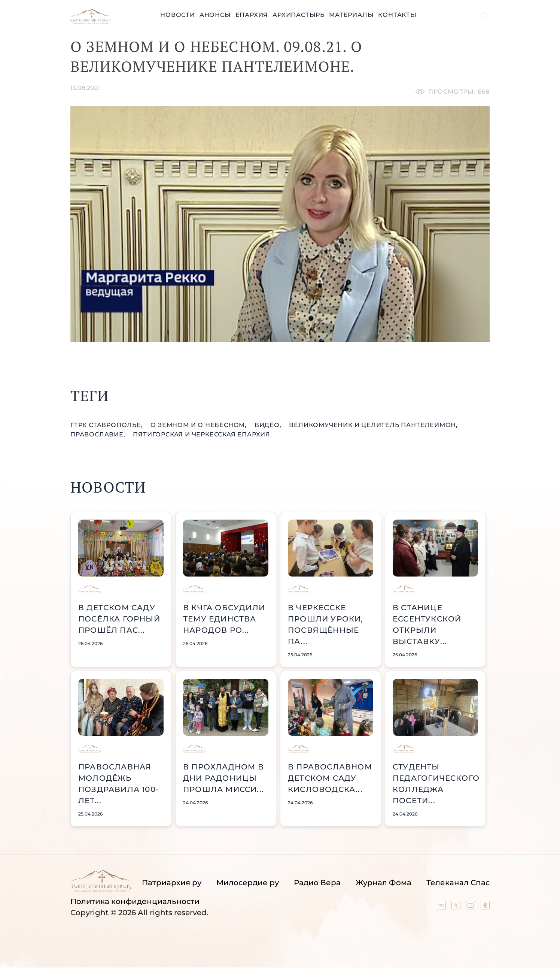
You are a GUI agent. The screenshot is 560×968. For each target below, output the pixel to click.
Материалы (351, 15)
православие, (99, 434)
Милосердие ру (248, 883)
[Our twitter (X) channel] (457, 907)
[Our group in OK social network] (485, 907)
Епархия (252, 15)
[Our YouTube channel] (471, 907)
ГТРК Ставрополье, (107, 425)
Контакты (397, 15)
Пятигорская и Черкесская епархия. (202, 434)
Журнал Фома (384, 883)
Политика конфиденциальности (135, 901)
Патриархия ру (172, 883)
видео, (269, 425)
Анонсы (215, 15)
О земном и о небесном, (199, 425)
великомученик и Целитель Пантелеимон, (373, 425)
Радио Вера (317, 883)
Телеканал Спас (458, 883)
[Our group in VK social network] (442, 907)
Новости (178, 15)
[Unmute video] (280, 224)
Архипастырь (299, 15)
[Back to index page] (91, 22)
